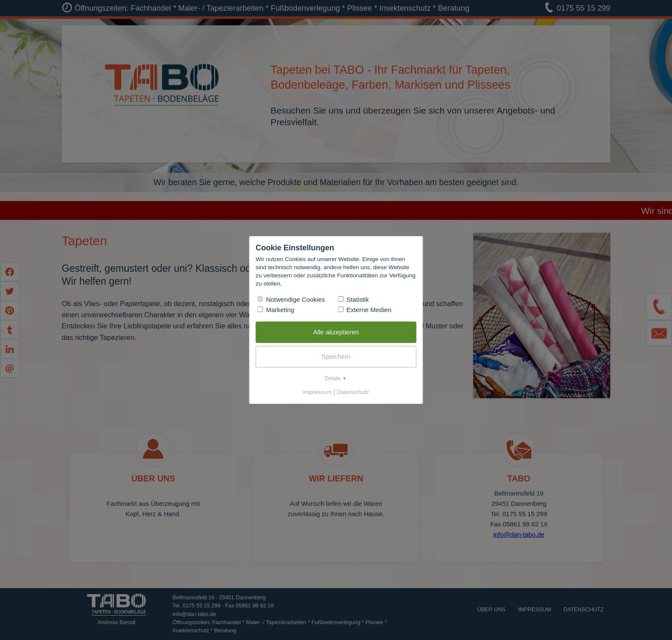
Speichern (336, 356)
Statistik (353, 299)
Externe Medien (364, 310)
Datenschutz (353, 392)
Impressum (317, 392)
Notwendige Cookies (291, 299)
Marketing (276, 310)
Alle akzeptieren (336, 332)
